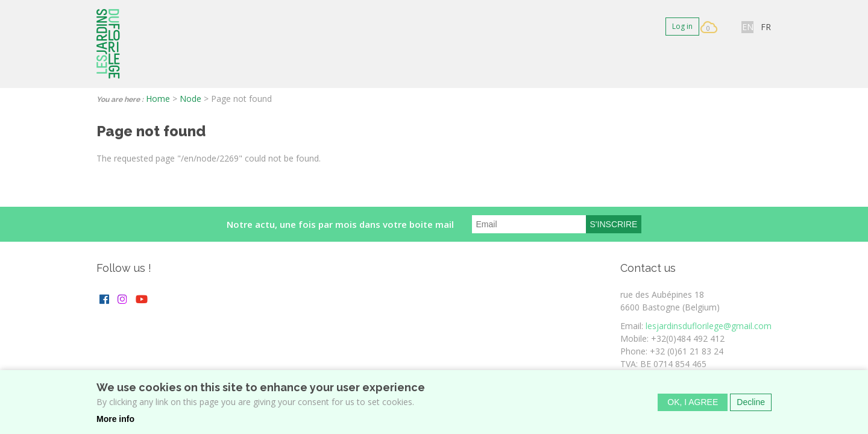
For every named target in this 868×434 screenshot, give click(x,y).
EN (748, 27)
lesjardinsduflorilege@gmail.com (709, 326)
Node (190, 99)
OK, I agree (693, 406)
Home (158, 99)
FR (766, 27)
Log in (682, 26)
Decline (751, 406)
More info (115, 423)
